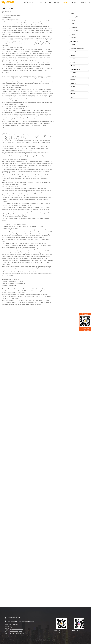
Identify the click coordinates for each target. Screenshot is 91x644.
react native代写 (74, 31)
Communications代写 (75, 69)
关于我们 (39, 2)
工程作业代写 (74, 38)
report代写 (73, 94)
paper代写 (73, 59)
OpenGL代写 (74, 83)
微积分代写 (73, 76)
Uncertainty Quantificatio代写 (77, 48)
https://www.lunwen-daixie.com (17, 627)
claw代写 (73, 62)
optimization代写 (74, 41)
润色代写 (73, 55)
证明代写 (73, 90)
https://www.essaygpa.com (16, 631)
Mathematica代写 (75, 27)
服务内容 (48, 2)
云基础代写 (73, 73)
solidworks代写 (74, 17)
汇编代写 (73, 34)
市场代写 (73, 21)
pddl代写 (73, 66)
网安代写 (73, 87)
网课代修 (57, 2)
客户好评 (74, 2)
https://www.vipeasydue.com (17, 629)
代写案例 (66, 2)
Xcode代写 (73, 52)
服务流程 (83, 2)
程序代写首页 (29, 2)
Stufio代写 (73, 14)
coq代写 (72, 24)
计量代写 (73, 80)
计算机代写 (73, 45)
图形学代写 (73, 97)
